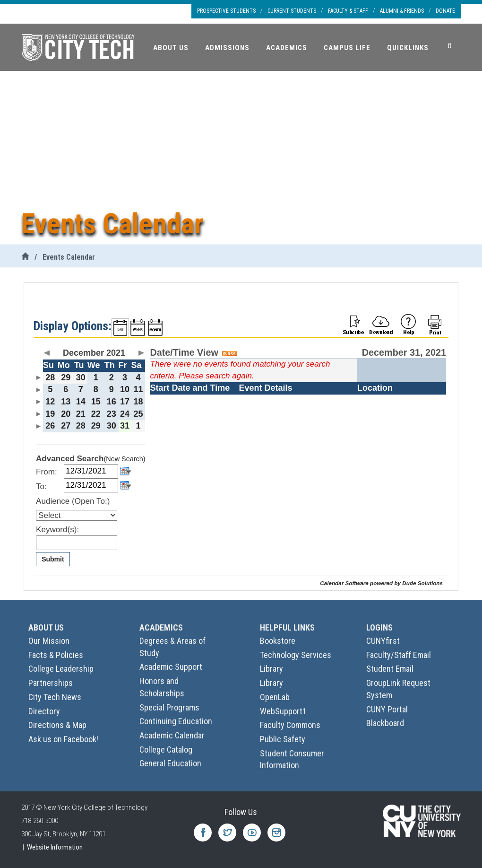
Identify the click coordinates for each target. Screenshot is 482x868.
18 (138, 402)
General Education (170, 763)
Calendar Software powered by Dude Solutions (381, 583)
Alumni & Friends (402, 11)
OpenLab (275, 697)
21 (81, 414)
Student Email (390, 669)
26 (50, 426)
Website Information (55, 847)
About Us (171, 48)
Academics (287, 48)
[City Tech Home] (25, 257)
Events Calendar (69, 257)
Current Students (292, 11)
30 (81, 377)
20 (66, 414)
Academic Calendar (172, 735)
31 (125, 426)
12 (50, 402)
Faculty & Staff (348, 11)
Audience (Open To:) (73, 501)
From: (47, 472)
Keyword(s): (57, 530)
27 (66, 426)
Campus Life (347, 48)
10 (125, 389)
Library (271, 669)
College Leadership (61, 669)
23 (112, 414)
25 (138, 414)
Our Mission (49, 641)
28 (50, 377)
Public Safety (283, 739)
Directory (44, 711)
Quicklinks (408, 48)
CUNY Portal (387, 709)
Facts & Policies (56, 655)
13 (66, 402)
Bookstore (278, 641)
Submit (53, 559)
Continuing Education (176, 721)
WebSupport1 (283, 711)
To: (41, 487)
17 (125, 402)
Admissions (227, 48)
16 (112, 402)
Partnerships (51, 683)
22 (96, 414)
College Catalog (166, 750)
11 (138, 389)
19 (50, 414)
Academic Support (171, 667)
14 (81, 402)
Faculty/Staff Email (399, 655)
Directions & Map (57, 725)
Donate (445, 11)
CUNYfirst (383, 641)
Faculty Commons (290, 725)
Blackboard (385, 723)
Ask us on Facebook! (63, 739)
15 (96, 402)
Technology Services (296, 655)
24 (125, 414)
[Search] (449, 46)
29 (66, 377)
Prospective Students (226, 11)
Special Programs (169, 707)
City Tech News (55, 697)
